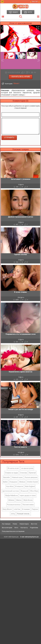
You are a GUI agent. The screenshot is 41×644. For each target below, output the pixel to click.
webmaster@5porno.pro (32, 537)
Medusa (22, 482)
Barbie (5, 482)
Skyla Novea (28, 500)
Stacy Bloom (7, 509)
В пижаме (26, 509)
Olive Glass (34, 491)
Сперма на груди (11, 473)
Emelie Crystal (33, 482)
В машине (13, 482)
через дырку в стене (28, 496)
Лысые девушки (31, 477)
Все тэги (34, 524)
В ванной (24, 491)
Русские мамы (28, 505)
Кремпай (32, 473)
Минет (16, 83)
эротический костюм (11, 491)
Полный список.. (24, 514)
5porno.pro (15, 537)
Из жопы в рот (13, 468)
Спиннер (23, 473)
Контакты (24, 528)
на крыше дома (27, 468)
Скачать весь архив (21, 77)
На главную (6, 524)
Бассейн (7, 477)
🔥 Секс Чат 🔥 (35, 1)
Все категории (7, 528)
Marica (19, 500)
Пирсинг (35, 509)
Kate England (30, 486)
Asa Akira (10, 486)
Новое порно (24, 524)
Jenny (13, 514)
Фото (16, 528)
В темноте (19, 486)
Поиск (15, 524)
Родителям (34, 528)
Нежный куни (17, 477)
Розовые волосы (14, 505)
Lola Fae (17, 509)
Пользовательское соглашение (13, 531)
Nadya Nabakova (12, 496)
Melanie (11, 500)
